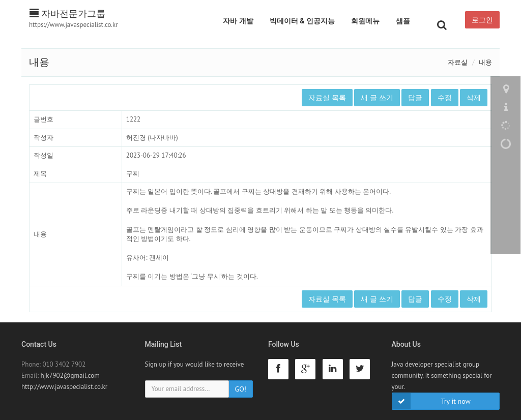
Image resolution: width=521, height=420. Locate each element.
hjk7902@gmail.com (70, 376)
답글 (415, 98)
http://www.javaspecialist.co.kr (64, 387)
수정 (445, 98)
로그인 (482, 20)
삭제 (474, 98)
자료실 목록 (327, 98)
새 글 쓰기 (377, 98)
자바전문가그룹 (67, 13)
